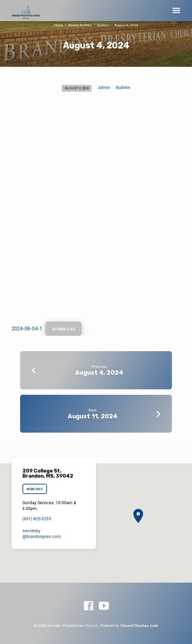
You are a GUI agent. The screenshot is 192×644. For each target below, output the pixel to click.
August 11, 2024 (93, 416)
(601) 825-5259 (37, 519)
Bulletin (103, 25)
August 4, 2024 (126, 25)
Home (58, 25)
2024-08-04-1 (27, 329)
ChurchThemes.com (139, 626)
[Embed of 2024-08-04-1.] (96, 210)
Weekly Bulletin (80, 25)
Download (63, 329)
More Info (35, 489)
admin (104, 88)
